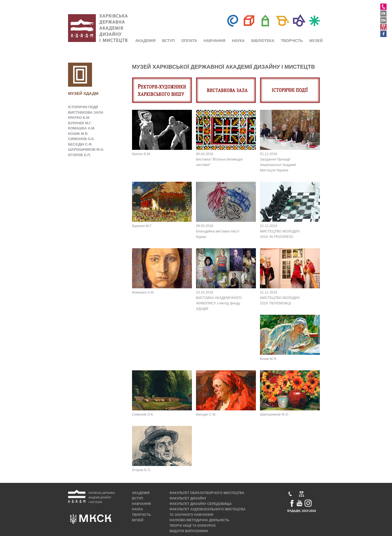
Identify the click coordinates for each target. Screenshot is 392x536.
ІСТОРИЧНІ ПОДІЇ (83, 107)
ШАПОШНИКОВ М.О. (86, 149)
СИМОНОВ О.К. (81, 139)
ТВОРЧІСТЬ (292, 41)
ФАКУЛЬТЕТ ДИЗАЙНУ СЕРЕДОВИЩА (200, 504)
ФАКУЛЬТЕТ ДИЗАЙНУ (188, 498)
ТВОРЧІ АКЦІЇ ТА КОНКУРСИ (192, 526)
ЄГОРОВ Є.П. (79, 155)
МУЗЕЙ (316, 41)
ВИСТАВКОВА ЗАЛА (86, 112)
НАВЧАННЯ (215, 41)
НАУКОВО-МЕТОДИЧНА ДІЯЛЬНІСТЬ (199, 520)
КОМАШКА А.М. (82, 128)
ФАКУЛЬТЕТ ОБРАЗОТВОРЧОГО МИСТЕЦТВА (207, 493)
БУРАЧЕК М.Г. (80, 123)
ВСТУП (168, 41)
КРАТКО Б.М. (79, 118)
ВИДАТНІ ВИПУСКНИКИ (189, 531)
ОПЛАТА (189, 41)
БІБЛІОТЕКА (263, 41)
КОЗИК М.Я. (78, 134)
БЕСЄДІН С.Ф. (80, 144)
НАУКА (238, 41)
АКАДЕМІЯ (145, 41)
